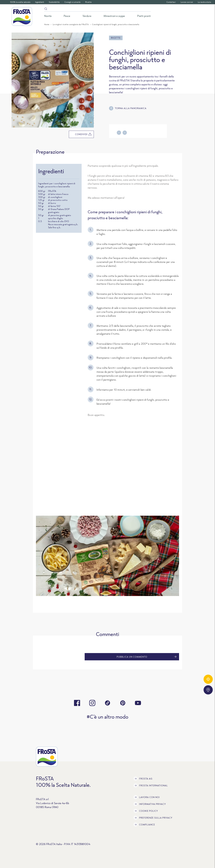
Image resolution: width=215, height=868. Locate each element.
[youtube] (138, 703)
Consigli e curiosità (72, 2)
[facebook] (77, 703)
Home (47, 24)
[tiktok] (107, 703)
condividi (83, 134)
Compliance (144, 824)
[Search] (97, 9)
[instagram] (92, 703)
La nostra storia (204, 2)
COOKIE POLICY (146, 811)
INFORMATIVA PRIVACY (150, 804)
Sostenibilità (54, 2)
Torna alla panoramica (128, 108)
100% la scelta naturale (20, 2)
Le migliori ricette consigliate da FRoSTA (71, 24)
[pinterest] (123, 703)
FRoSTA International (151, 785)
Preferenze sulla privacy (153, 818)
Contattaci (171, 2)
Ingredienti (40, 2)
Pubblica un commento (147, 657)
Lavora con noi (187, 2)
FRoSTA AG (143, 779)
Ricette (88, 2)
